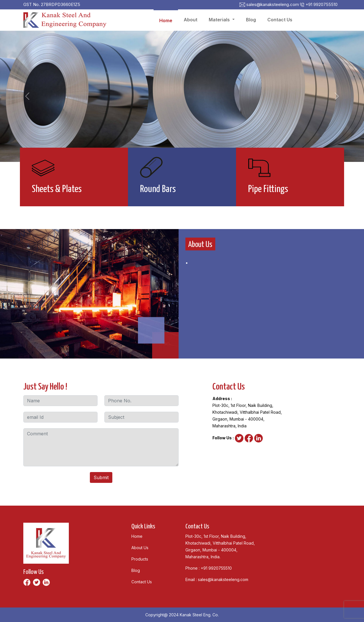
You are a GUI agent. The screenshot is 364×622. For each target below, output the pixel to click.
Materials (220, 20)
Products (140, 559)
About (191, 20)
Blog (251, 20)
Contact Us (280, 20)
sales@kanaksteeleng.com (223, 579)
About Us (140, 548)
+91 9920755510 (216, 568)
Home (166, 20)
